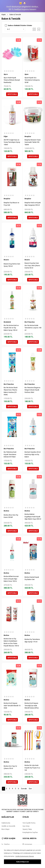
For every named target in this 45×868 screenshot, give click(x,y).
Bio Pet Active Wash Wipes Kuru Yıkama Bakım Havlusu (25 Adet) (11, 391)
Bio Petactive (30, 322)
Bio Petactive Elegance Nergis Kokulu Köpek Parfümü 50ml (32, 390)
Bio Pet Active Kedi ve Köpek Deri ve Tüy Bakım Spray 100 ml (11, 328)
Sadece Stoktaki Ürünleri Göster (20, 25)
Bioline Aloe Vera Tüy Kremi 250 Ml (11, 516)
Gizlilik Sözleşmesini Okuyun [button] (25, 856)
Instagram (27, 844)
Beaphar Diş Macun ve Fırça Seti (11, 204)
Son (30, 789)
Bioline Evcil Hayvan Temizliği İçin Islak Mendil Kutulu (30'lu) (32, 706)
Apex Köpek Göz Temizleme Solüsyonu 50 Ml (32, 80)
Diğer (6, 136)
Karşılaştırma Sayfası (30, 832)
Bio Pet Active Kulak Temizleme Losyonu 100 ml (33, 328)
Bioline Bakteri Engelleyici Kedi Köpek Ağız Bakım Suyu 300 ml (33, 517)
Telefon (6, 844)
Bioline (6, 511)
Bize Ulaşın (6, 829)
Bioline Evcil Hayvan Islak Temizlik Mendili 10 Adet (12, 706)
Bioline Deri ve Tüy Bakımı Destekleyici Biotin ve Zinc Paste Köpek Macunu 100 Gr (11, 642)
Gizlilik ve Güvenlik (8, 826)
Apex (27, 74)
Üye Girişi (26, 826)
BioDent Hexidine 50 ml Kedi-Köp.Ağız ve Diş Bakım (33, 454)
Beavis (6, 260)
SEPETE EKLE (12, 94)
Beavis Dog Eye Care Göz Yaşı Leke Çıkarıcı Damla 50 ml (32, 265)
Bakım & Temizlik (15, 15)
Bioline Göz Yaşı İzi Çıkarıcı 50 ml (10, 767)
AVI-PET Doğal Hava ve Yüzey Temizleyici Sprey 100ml (12, 142)
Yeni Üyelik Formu (29, 823)
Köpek (4, 15)
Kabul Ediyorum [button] (23, 862)
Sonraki (24, 789)
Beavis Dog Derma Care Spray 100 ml (12, 265)
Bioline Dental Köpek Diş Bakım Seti (32, 578)
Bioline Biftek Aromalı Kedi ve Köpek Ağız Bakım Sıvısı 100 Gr (11, 579)
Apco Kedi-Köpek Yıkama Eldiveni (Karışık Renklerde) (12, 80)
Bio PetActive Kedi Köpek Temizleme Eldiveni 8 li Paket (10, 454)
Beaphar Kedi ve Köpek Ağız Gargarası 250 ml (33, 204)
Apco (6, 74)
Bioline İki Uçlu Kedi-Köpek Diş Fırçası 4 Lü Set (32, 768)
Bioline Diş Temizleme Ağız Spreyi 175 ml (32, 640)
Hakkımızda (6, 823)
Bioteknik (7, 322)
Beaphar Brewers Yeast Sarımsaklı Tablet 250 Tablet (33, 142)
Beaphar (28, 136)
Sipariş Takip (27, 829)
